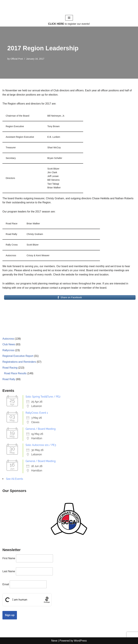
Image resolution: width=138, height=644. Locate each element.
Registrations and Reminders (19, 362)
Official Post (17, 59)
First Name (9, 558)
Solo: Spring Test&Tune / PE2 (43, 397)
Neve (54, 641)
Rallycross (8, 350)
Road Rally (9, 379)
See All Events (15, 479)
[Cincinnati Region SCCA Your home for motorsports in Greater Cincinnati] (69, 7)
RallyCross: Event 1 (37, 413)
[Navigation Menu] (69, 18)
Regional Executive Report (18, 356)
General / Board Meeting (41, 429)
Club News (9, 344)
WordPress (80, 641)
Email (6, 584)
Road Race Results (15, 373)
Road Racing (10, 368)
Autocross (8, 339)
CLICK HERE (56, 24)
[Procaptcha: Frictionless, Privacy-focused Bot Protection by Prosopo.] (47, 600)
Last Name (9, 571)
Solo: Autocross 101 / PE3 (41, 445)
